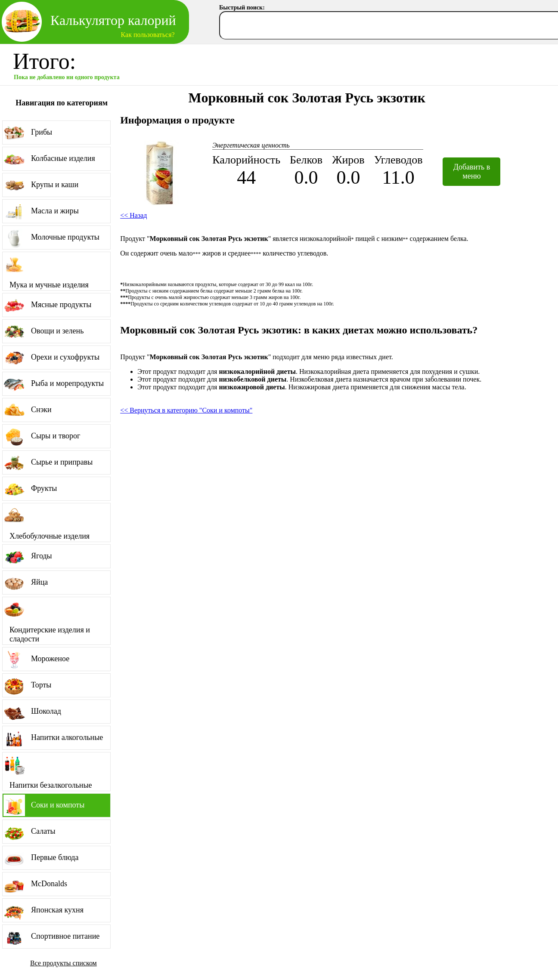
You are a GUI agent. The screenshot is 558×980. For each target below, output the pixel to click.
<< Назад (133, 215)
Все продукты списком (64, 963)
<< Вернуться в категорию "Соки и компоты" (186, 410)
